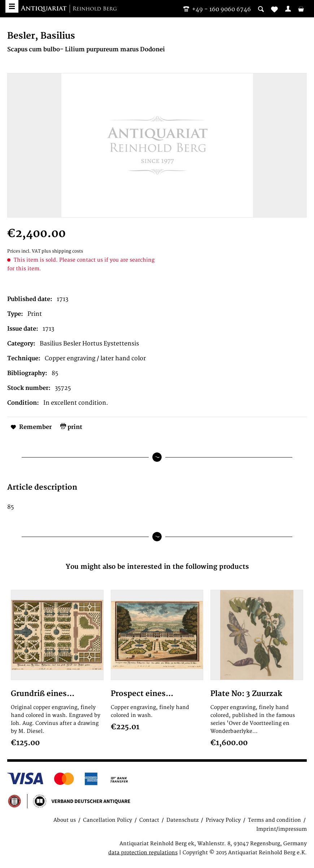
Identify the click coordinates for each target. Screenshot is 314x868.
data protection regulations (143, 853)
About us (65, 820)
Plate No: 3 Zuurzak (246, 694)
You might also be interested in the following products (157, 567)
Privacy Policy (223, 820)
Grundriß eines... (43, 694)
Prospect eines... (142, 694)
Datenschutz (182, 820)
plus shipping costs (62, 251)
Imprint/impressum (282, 829)
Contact (149, 820)
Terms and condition (274, 820)
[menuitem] (288, 9)
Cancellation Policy (108, 820)
